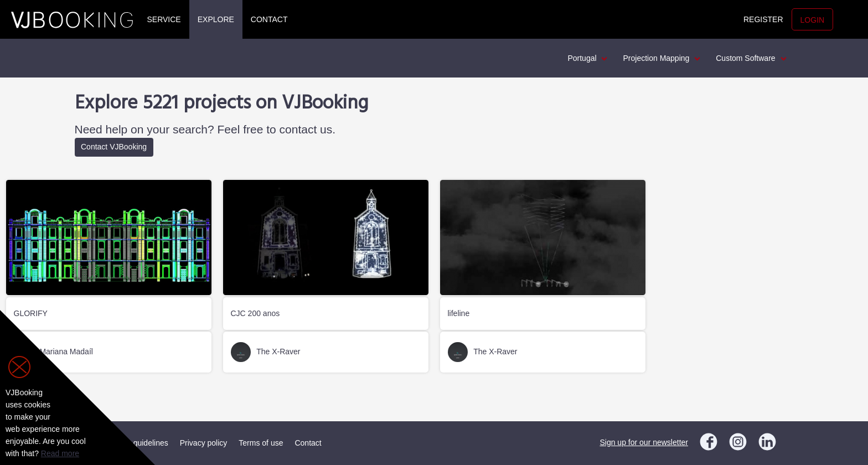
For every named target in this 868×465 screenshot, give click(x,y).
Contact (269, 19)
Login (813, 20)
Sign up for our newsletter (644, 442)
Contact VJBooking (114, 147)
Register (763, 19)
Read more (60, 453)
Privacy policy (204, 443)
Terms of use (261, 443)
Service (164, 19)
